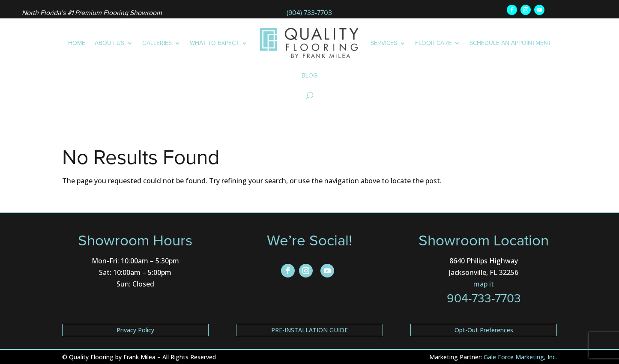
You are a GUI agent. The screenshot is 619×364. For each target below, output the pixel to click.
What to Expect (214, 43)
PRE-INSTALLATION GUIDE (309, 330)
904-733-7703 (484, 298)
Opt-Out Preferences (484, 330)
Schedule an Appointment (510, 43)
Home (77, 43)
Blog (309, 76)
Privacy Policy (135, 330)
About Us (109, 43)
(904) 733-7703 (309, 13)
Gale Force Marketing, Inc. (520, 357)
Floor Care (433, 43)
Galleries (157, 43)
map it (484, 284)
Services (384, 43)
